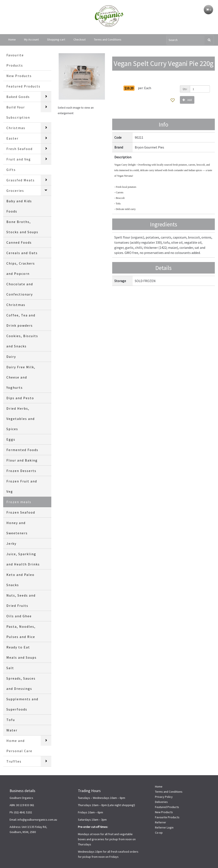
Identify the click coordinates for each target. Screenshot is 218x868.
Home (12, 39)
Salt (10, 668)
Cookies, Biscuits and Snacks (22, 341)
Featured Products (23, 86)
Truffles (14, 761)
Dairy (11, 357)
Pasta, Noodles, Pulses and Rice (21, 632)
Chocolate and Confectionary (20, 289)
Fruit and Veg (19, 159)
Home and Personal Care (19, 746)
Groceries (15, 191)
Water (12, 730)
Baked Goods (18, 97)
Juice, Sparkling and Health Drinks (23, 559)
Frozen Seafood (21, 512)
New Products (19, 76)
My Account (31, 39)
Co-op (159, 833)
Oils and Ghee (19, 616)
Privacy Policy (164, 797)
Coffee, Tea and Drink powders (21, 320)
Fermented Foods (22, 450)
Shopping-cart (56, 39)
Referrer (161, 822)
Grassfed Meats (21, 180)
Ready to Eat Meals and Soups (22, 652)
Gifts (11, 170)
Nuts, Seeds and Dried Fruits (21, 600)
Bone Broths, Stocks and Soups (22, 227)
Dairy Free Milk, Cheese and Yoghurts (21, 377)
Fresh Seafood (19, 149)
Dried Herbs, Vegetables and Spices (21, 419)
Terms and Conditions (108, 39)
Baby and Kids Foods (19, 206)
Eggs (11, 439)
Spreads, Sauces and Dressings (21, 683)
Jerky (11, 543)
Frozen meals (19, 502)
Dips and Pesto (20, 398)
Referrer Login (164, 827)
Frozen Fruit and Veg (22, 486)
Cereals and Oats (22, 253)
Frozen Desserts (21, 471)
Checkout (80, 39)
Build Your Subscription (18, 112)
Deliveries (161, 802)
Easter (12, 138)
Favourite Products (15, 60)
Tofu (11, 720)
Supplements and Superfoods (22, 704)
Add (187, 100)
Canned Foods (19, 242)
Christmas (16, 128)
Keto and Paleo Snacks (20, 580)
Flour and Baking (22, 460)
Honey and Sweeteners (17, 528)
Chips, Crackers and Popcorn (21, 268)
